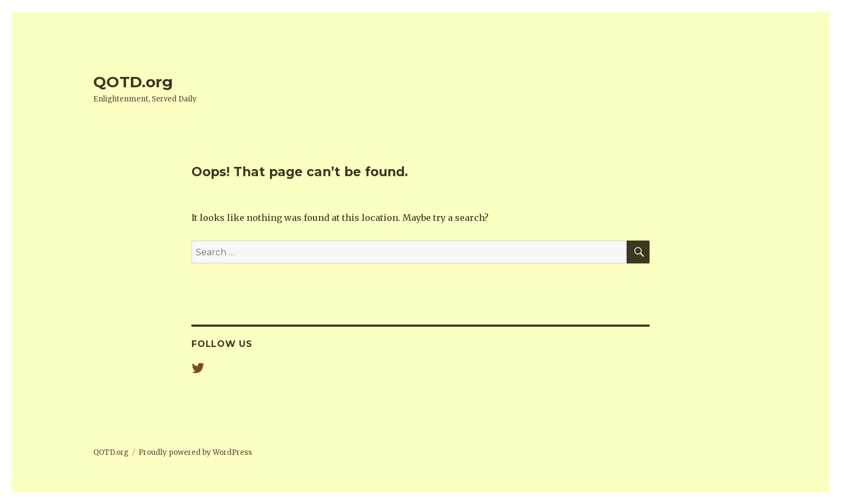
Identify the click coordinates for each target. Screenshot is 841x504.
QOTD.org (133, 82)
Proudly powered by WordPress (195, 452)
